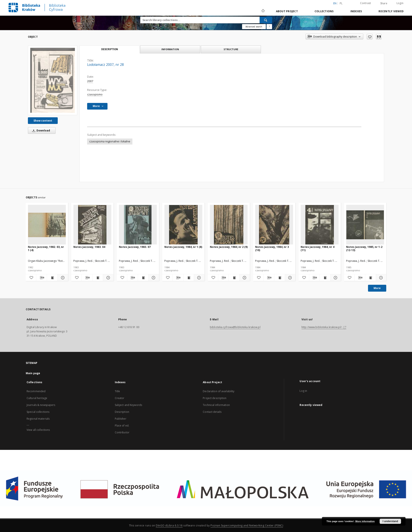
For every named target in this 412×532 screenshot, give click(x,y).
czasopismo (95, 94)
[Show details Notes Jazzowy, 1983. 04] (108, 278)
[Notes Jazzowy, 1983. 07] (138, 225)
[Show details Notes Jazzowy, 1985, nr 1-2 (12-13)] (380, 278)
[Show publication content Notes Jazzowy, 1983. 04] (98, 278)
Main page (33, 373)
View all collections (38, 430)
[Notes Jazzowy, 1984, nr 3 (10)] (274, 225)
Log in (303, 391)
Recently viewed (391, 11)
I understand (390, 521)
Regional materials (38, 419)
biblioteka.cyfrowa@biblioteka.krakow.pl (235, 327)
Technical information (216, 405)
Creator (120, 398)
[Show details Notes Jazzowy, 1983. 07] (153, 278)
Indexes (356, 11)
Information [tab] (170, 49)
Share (384, 3)
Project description (215, 398)
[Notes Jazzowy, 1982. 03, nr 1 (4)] (47, 225)
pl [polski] (341, 3)
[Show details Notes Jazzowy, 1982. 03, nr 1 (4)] (62, 278)
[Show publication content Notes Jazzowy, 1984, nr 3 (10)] (279, 278)
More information (365, 521)
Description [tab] (110, 49)
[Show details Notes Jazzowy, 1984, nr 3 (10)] (289, 278)
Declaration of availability (219, 391)
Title (117, 391)
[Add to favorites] (370, 37)
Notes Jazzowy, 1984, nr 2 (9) (229, 247)
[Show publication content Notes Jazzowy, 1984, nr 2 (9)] (234, 278)
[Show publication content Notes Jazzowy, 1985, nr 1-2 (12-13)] (370, 278)
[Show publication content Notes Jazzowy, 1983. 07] (143, 278)
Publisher (121, 419)
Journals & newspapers (41, 405)
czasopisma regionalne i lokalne (110, 141)
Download (40, 130)
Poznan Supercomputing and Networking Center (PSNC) (247, 525)
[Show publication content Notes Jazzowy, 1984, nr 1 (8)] (189, 278)
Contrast (366, 3)
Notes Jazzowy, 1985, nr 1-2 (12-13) (364, 248)
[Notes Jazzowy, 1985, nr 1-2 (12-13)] (365, 225)
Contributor (122, 432)
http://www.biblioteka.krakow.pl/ (324, 327)
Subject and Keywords (128, 405)
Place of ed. (122, 426)
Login (400, 3)
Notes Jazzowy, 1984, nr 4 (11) (317, 248)
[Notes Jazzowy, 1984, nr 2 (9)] (229, 225)
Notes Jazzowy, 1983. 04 (89, 247)
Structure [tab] (231, 49)
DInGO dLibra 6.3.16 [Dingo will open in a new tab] (169, 525)
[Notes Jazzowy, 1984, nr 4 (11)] (320, 225)
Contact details (212, 412)
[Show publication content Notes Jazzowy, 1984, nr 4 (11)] (325, 278)
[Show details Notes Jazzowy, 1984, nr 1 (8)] (198, 278)
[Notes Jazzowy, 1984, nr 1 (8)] (183, 225)
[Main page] (263, 11)
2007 (90, 81)
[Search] (266, 20)
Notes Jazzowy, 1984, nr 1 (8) (183, 247)
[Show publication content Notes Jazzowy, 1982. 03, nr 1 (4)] (52, 278)
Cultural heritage (37, 398)
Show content (43, 121)
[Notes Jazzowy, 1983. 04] (92, 225)
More (377, 288)
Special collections (38, 412)
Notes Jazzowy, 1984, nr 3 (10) (272, 248)
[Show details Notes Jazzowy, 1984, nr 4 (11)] (335, 278)
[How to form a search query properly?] (269, 27)
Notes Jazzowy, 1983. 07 (135, 247)
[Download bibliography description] (41, 278)
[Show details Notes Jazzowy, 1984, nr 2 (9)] (244, 278)
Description (122, 412)
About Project (287, 11)
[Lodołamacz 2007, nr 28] (53, 80)
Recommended (36, 391)
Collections (324, 11)
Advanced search (254, 27)
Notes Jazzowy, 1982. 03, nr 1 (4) (46, 248)
